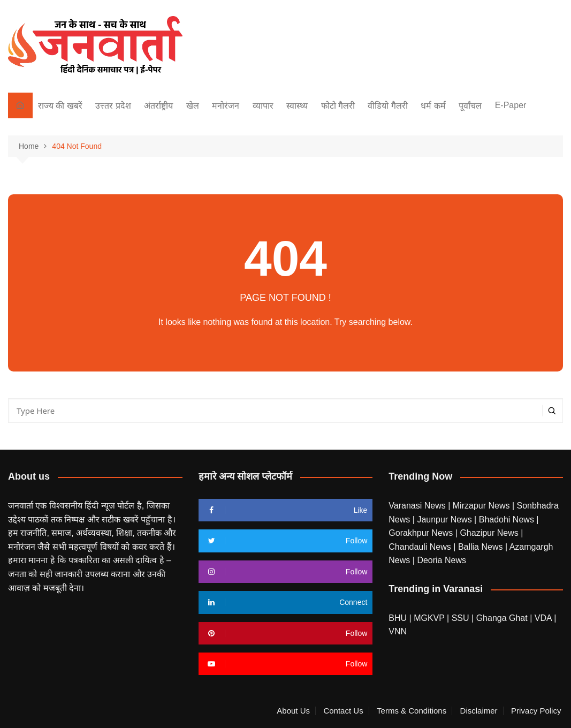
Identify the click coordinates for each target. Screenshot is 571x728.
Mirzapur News (482, 506)
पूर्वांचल (470, 106)
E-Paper (511, 105)
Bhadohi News (508, 520)
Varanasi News (418, 506)
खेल (193, 106)
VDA (544, 618)
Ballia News (482, 547)
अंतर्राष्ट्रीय (158, 106)
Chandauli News (421, 547)
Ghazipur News (490, 533)
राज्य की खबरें (60, 106)
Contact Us (343, 711)
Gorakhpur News (422, 533)
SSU (462, 618)
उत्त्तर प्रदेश (113, 106)
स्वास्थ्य (297, 106)
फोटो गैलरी (338, 106)
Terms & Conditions (412, 711)
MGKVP (429, 618)
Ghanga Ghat (502, 618)
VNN (398, 631)
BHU (398, 618)
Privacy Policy (536, 711)
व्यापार (263, 106)
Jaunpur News (446, 520)
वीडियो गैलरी (387, 106)
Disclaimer (479, 711)
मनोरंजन (226, 106)
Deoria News (441, 560)
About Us (293, 711)
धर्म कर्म (433, 106)
